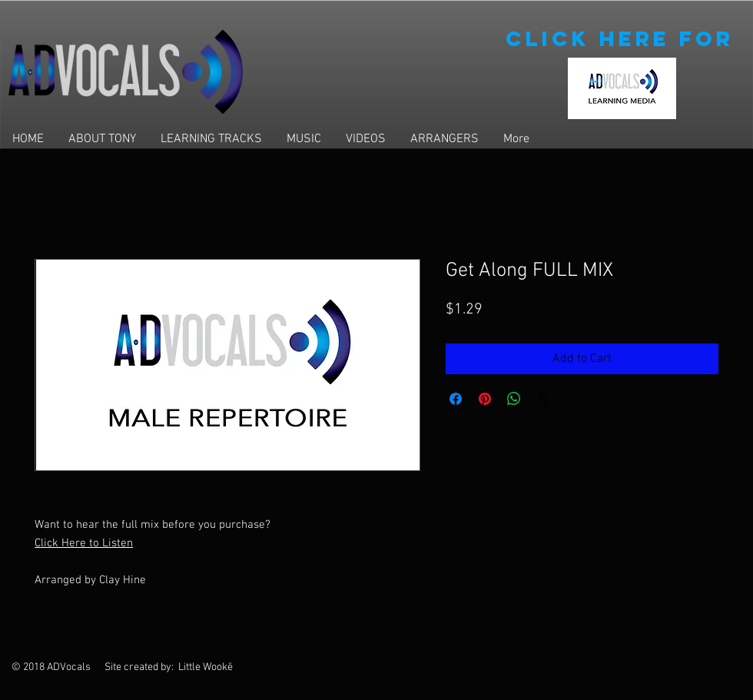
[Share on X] (543, 399)
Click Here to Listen (84, 543)
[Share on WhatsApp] (514, 399)
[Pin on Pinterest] (485, 399)
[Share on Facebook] (456, 399)
